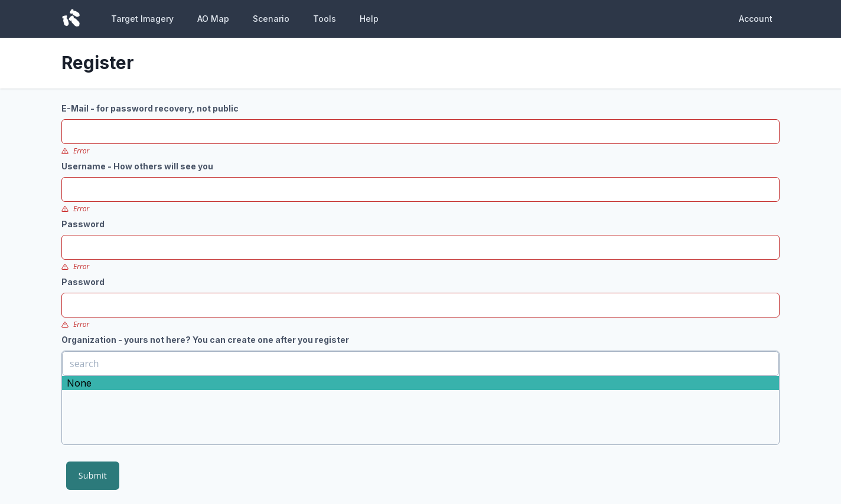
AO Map (213, 19)
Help (369, 19)
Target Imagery (142, 19)
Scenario (271, 19)
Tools (325, 19)
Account (756, 19)
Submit (93, 475)
